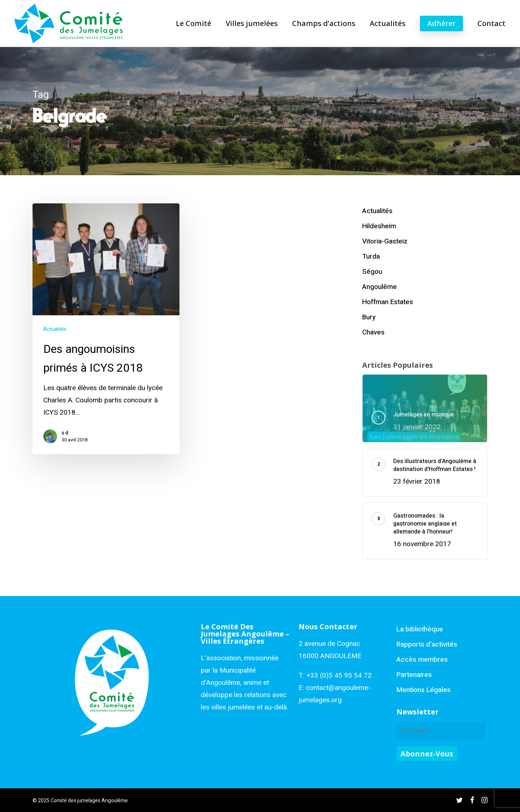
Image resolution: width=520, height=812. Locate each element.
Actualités (55, 329)
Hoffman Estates (388, 302)
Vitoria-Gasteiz (385, 241)
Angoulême (380, 287)
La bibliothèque (420, 629)
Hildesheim (379, 226)
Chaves (373, 332)
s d (65, 433)
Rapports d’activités (427, 644)
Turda (371, 256)
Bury (369, 317)
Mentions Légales (424, 690)
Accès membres (422, 660)
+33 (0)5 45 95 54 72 (339, 675)
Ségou (372, 272)
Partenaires (414, 675)
